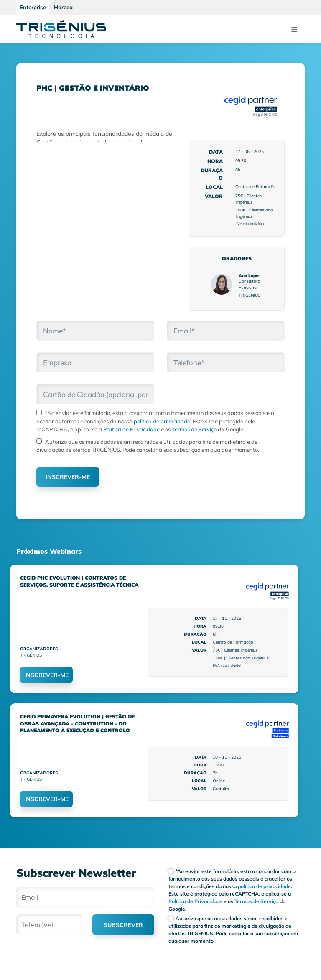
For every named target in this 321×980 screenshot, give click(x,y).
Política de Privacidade (131, 429)
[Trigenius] (61, 29)
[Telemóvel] (50, 925)
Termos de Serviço (194, 429)
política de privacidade (162, 421)
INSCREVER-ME (68, 477)
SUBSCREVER (123, 925)
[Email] (85, 897)
